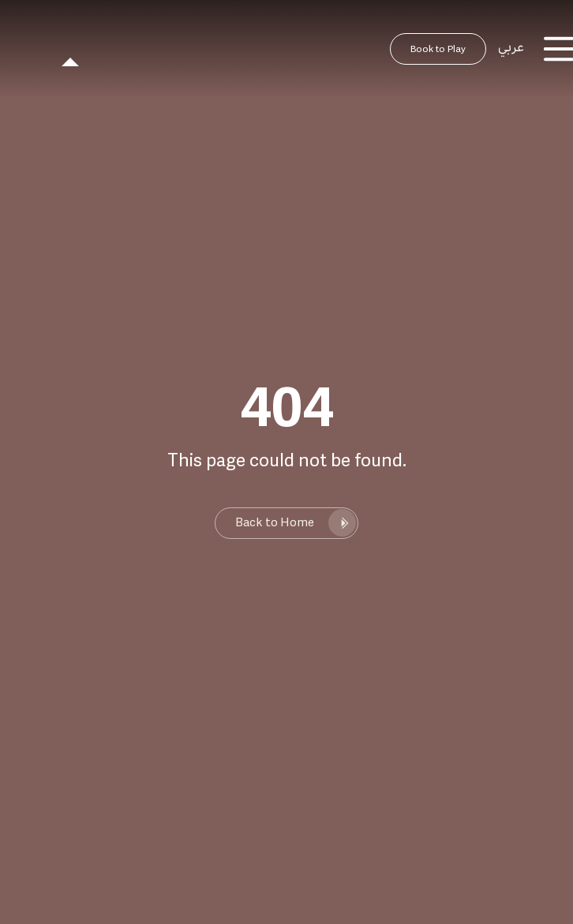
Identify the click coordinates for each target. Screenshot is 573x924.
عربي (511, 47)
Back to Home (275, 523)
